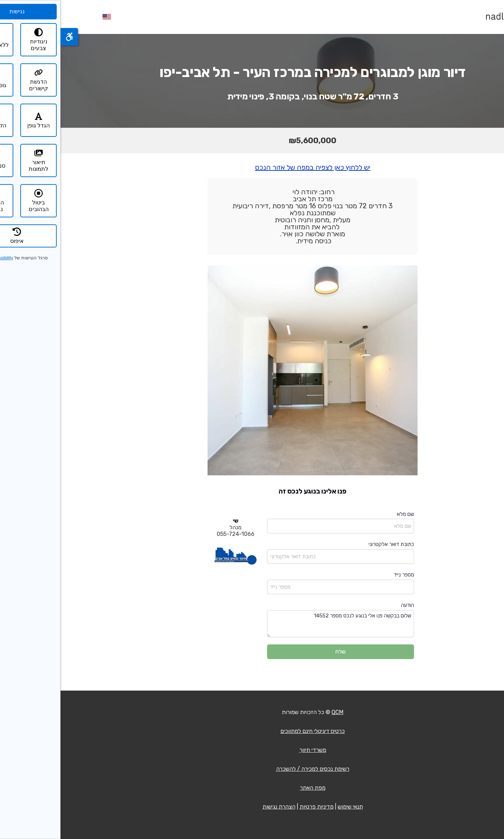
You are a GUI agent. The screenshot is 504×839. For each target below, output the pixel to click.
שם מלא (345, 514)
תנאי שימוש (290, 807)
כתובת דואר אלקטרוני (331, 544)
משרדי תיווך (252, 750)
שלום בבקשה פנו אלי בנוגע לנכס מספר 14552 (280, 624)
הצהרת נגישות (218, 807)
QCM (277, 712)
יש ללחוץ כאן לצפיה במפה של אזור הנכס (252, 167)
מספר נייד (343, 575)
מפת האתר (252, 788)
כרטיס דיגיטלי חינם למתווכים (252, 731)
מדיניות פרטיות (256, 807)
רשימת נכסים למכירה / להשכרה (252, 769)
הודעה (347, 605)
